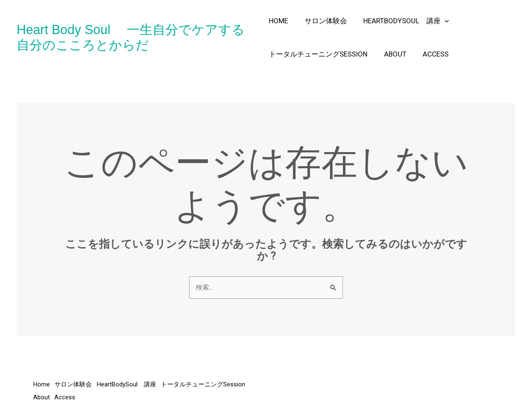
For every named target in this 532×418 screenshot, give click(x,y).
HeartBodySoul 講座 (401, 21)
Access (431, 54)
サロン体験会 (323, 21)
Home (278, 21)
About (393, 54)
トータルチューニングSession (318, 54)
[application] (440, 21)
